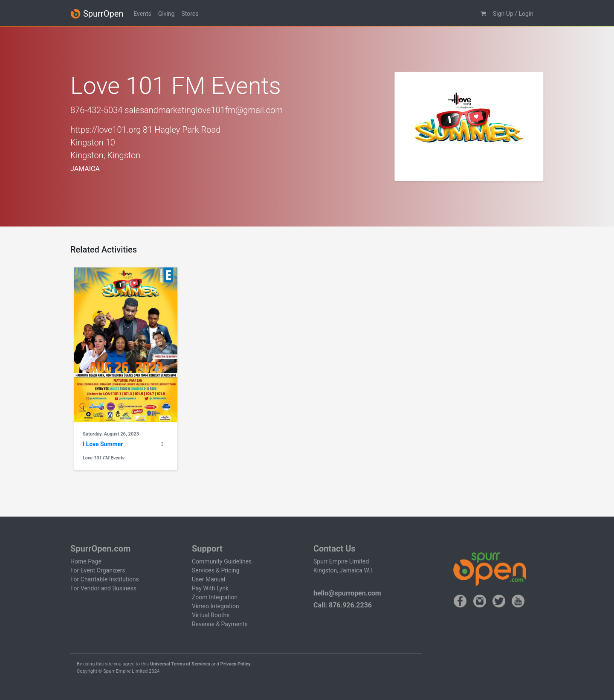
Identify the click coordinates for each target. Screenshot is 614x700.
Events (142, 14)
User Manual (209, 579)
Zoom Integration (215, 597)
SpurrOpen (97, 14)
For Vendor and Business (103, 588)
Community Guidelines (222, 561)
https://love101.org (106, 130)
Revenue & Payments (220, 624)
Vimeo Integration (216, 606)
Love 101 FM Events (104, 458)
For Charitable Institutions (105, 579)
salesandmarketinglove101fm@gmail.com (204, 110)
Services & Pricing (216, 570)
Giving (167, 14)
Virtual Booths (211, 615)
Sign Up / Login (513, 14)
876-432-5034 (96, 110)
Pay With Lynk (210, 588)
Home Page (86, 561)
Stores (190, 14)
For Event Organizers (98, 570)
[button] (483, 14)
